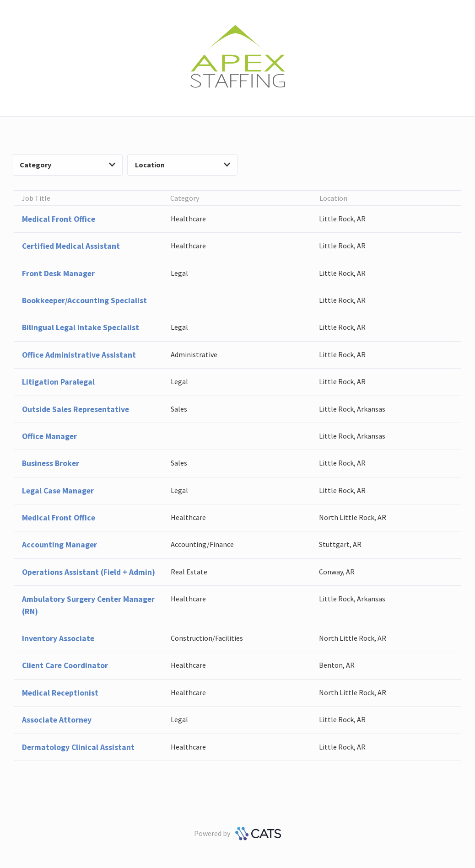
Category (67, 165)
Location (183, 165)
